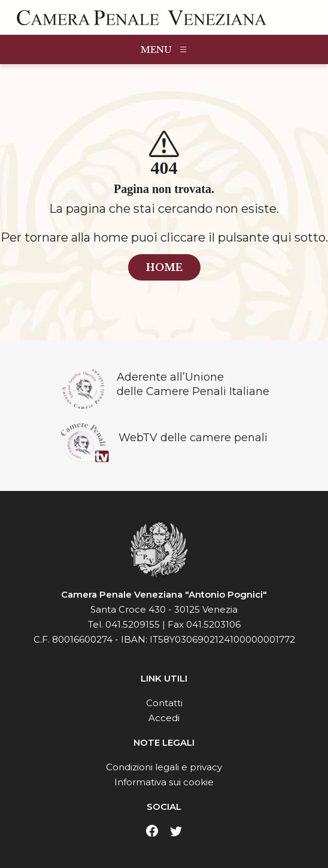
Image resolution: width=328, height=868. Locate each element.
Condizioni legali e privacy (164, 767)
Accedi (164, 718)
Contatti (164, 703)
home (164, 267)
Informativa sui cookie (164, 782)
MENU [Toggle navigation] (164, 49)
